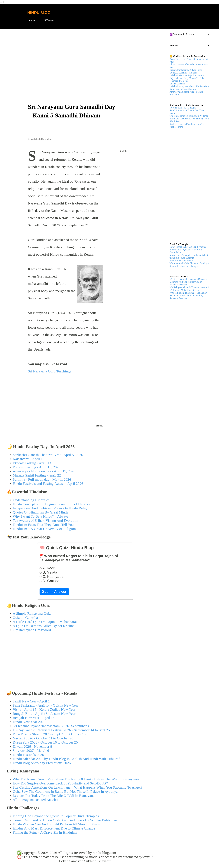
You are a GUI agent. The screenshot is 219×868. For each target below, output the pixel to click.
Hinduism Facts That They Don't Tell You (43, 525)
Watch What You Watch (181, 261)
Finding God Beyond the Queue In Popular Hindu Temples (56, 816)
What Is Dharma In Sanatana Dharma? (188, 279)
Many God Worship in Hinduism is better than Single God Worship (190, 256)
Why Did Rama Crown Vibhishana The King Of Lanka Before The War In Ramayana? (76, 779)
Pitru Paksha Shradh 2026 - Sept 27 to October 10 (49, 734)
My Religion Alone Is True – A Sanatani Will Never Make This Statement (189, 289)
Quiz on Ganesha (25, 618)
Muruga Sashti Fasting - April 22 (37, 475)
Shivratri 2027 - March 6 (31, 751)
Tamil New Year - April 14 (32, 701)
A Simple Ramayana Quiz (32, 613)
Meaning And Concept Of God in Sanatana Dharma (186, 283)
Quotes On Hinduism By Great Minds (41, 512)
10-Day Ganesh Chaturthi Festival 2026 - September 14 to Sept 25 (61, 730)
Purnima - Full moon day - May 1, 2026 (42, 479)
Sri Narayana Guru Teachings (50, 371)
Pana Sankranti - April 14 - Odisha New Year (46, 705)
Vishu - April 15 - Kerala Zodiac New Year (44, 709)
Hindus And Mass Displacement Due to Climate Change (54, 828)
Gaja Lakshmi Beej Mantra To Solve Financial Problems (187, 79)
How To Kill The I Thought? (183, 108)
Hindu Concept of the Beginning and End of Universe (52, 504)
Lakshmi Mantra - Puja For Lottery (187, 75)
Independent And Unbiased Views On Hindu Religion (52, 508)
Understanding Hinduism (31, 500)
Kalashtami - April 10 (29, 459)
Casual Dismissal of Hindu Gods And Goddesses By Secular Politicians (65, 820)
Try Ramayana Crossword (32, 630)
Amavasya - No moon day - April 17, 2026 (44, 471)
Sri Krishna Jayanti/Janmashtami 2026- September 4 (51, 726)
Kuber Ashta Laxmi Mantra (183, 89)
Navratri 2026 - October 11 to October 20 (43, 738)
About (30, 20)
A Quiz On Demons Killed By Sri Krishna (44, 626)
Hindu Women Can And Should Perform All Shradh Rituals (56, 824)
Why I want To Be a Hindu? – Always (41, 516)
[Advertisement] (85, 54)
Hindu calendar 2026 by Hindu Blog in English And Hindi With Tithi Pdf (66, 759)
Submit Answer (54, 591)
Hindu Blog (39, 13)
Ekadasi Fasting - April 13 (32, 463)
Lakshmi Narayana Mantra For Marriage (189, 86)
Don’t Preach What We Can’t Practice (188, 247)
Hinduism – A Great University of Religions (45, 529)
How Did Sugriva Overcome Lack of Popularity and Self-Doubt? (60, 783)
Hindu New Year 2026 (29, 722)
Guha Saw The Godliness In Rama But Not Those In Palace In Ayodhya (65, 791)
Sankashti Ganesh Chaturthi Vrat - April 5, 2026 (48, 455)
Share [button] (123, 151)
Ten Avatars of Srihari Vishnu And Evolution (46, 520)
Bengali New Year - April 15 (34, 718)
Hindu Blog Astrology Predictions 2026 (42, 763)
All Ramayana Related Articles (35, 800)
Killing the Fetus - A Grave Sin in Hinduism (45, 832)
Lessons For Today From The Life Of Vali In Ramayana (54, 796)
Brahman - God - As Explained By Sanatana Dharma (186, 297)
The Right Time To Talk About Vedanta (189, 116)
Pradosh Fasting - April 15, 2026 (37, 467)
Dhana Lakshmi (177, 84)
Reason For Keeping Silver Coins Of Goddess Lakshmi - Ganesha (188, 71)
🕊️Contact (47, 20)
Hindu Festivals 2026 (28, 755)
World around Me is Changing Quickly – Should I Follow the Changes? (189, 265)
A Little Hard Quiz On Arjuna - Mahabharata (46, 622)
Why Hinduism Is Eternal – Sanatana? (188, 293)
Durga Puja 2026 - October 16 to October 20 (45, 742)
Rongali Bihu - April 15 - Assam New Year (44, 714)
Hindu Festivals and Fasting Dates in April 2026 (48, 484)
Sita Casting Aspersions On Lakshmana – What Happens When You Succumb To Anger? (78, 787)
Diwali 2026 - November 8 (32, 746)
